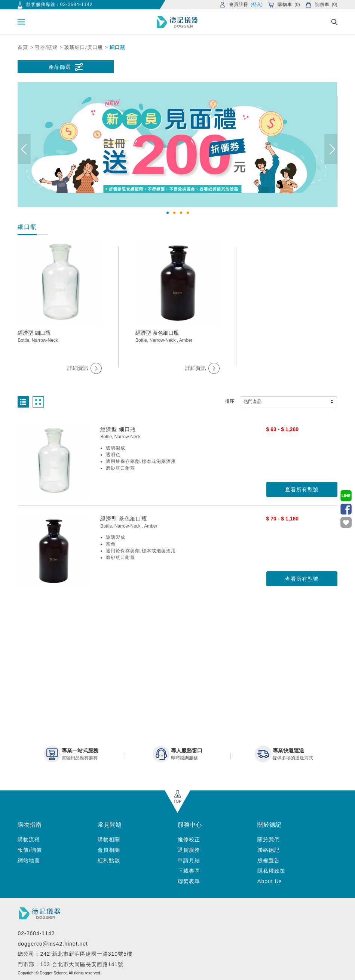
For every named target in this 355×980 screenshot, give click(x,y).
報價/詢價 (30, 850)
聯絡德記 (269, 850)
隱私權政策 (271, 871)
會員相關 (109, 850)
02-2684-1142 (76, 4)
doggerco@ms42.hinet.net (53, 944)
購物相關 (109, 839)
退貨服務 (189, 850)
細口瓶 (117, 47)
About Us (270, 881)
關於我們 (269, 839)
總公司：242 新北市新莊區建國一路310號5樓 (75, 954)
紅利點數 (109, 860)
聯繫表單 (189, 881)
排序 (230, 401)
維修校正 (189, 839)
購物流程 (29, 839)
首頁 (23, 47)
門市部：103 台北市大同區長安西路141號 (71, 964)
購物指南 (30, 825)
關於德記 (269, 825)
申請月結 (189, 860)
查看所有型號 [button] (302, 489)
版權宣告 (269, 860)
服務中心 (190, 825)
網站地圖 (29, 860)
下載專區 (189, 871)
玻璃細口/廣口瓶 (84, 47)
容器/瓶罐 (46, 47)
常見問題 (110, 825)
